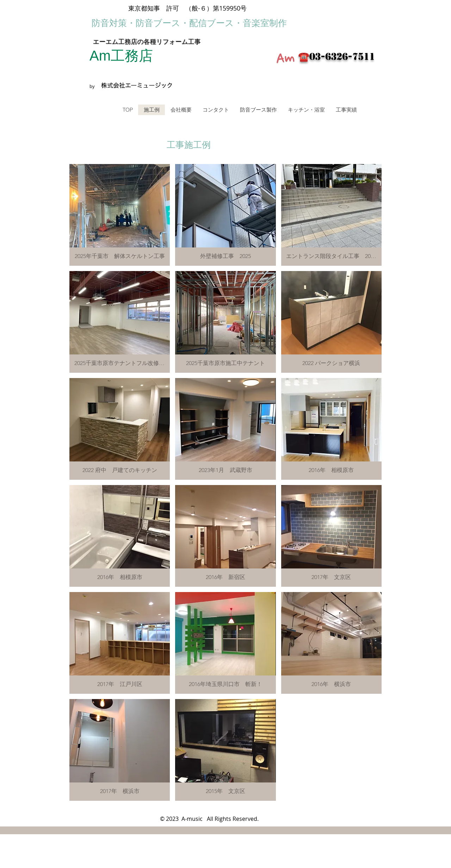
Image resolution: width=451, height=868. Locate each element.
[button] (120, 215)
